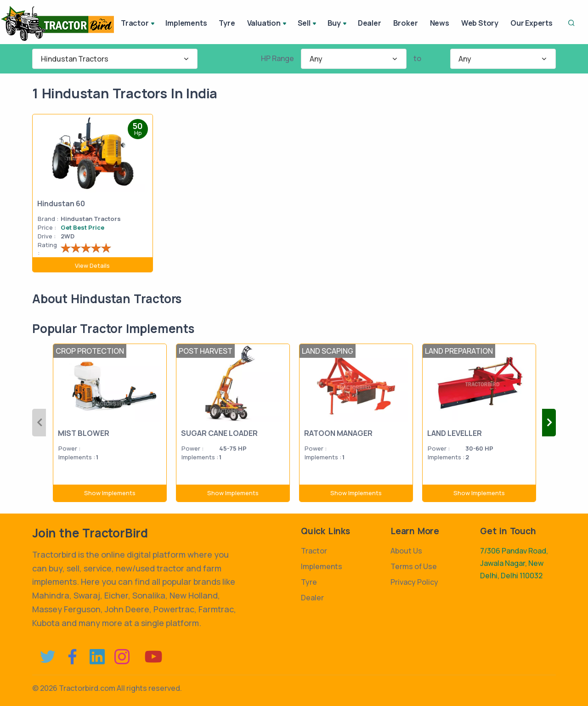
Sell (308, 24)
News (440, 23)
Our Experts (531, 23)
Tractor (138, 24)
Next (549, 423)
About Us (406, 551)
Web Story (480, 23)
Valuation (268, 24)
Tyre (227, 23)
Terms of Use (414, 566)
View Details (92, 265)
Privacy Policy (414, 582)
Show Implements (110, 493)
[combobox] (115, 59)
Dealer (370, 23)
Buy (338, 24)
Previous (39, 423)
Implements (186, 23)
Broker (406, 23)
